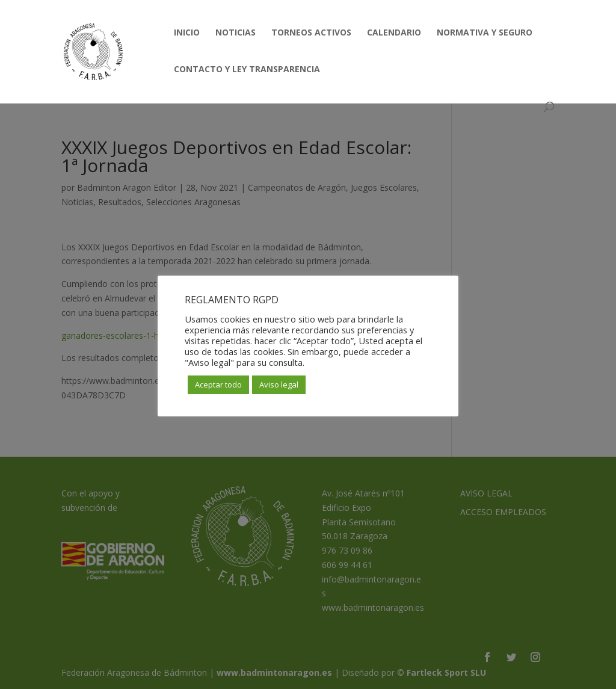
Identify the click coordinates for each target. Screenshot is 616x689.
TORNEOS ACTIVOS (311, 33)
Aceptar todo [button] (218, 385)
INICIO (187, 33)
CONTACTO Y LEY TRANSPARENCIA (247, 70)
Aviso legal (279, 385)
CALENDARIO (394, 33)
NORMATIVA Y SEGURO (485, 33)
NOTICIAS (236, 33)
